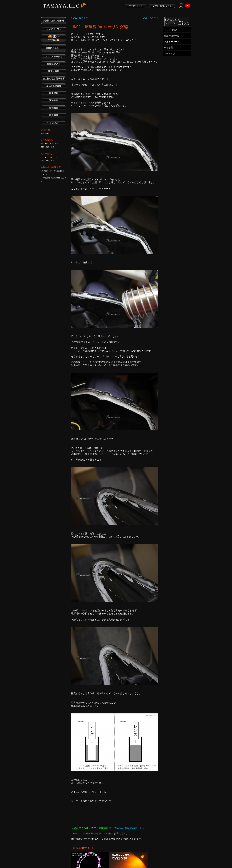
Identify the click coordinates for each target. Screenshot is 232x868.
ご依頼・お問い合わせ (162, 6)
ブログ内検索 (171, 30)
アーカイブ (170, 53)
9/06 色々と (149, 18)
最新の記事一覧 (172, 36)
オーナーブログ (136, 6)
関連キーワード (172, 42)
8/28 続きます (80, 18)
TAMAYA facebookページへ (129, 828)
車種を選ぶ (170, 48)
